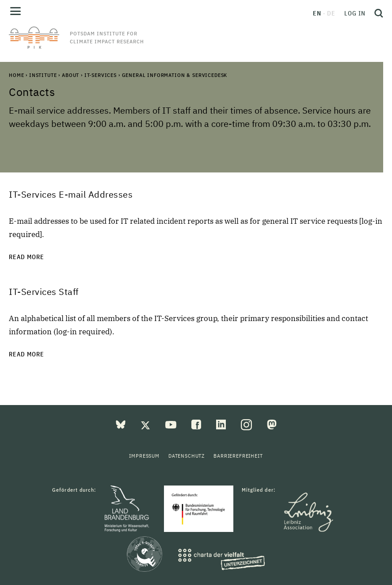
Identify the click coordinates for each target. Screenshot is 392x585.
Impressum (144, 456)
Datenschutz (186, 456)
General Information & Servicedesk (175, 75)
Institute (43, 75)
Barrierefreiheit (238, 456)
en (317, 13)
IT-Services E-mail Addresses (71, 194)
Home (16, 75)
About (70, 75)
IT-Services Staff (44, 292)
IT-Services (101, 75)
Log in (355, 13)
